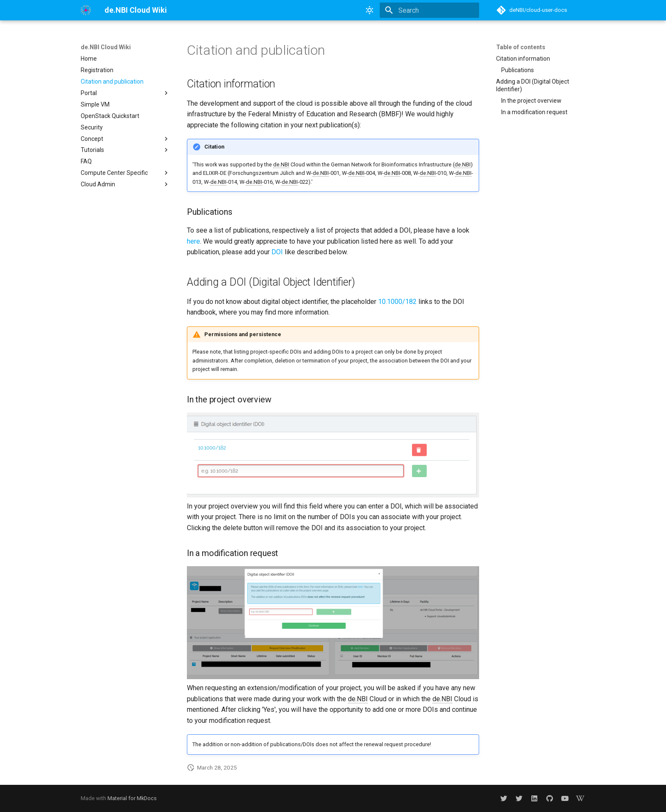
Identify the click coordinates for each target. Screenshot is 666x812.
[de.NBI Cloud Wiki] (86, 10)
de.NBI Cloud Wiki (106, 47)
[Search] (429, 10)
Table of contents (521, 47)
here (193, 241)
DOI (277, 252)
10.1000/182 (397, 302)
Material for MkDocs (132, 798)
